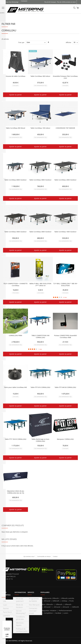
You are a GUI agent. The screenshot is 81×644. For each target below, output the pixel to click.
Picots (71, 601)
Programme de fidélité (34, 600)
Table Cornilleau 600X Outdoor (16, 180)
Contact (55, 556)
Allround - (66, 607)
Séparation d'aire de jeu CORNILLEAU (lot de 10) (16, 492)
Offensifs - (68, 604)
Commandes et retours (44, 556)
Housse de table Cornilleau (16, 76)
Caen (5, 605)
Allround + (48, 607)
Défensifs (56, 601)
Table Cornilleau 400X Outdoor (40, 180)
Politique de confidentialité (22, 630)
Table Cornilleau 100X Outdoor (65, 232)
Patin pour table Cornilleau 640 (16, 387)
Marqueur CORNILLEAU (65, 439)
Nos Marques (34, 605)
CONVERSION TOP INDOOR (65, 128)
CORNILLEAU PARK (16, 335)
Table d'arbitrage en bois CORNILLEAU (40, 440)
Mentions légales (20, 624)
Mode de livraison (20, 606)
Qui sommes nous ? (29, 556)
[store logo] (25, 10)
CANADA (6, 616)
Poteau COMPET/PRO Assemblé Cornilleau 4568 (65, 336)
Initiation (53, 610)
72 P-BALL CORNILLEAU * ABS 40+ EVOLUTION (65, 285)
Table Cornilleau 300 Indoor (40, 76)
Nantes (6, 608)
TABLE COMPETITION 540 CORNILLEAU (40, 336)
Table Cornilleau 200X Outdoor (65, 180)
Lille (5, 601)
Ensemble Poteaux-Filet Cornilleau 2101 (65, 77)
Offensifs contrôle (68, 598)
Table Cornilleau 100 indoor (40, 128)
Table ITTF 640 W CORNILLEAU (65, 387)
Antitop (64, 601)
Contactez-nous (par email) (33, 611)
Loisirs (66, 613)
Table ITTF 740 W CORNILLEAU (16, 439)
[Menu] (11, 622)
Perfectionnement (65, 610)
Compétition (48, 613)
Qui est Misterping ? (21, 612)
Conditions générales (20, 618)
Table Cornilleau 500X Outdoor (16, 232)
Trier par (21, 42)
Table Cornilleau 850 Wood (16, 128)
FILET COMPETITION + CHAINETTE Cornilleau (16, 285)
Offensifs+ (50, 604)
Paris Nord (7, 612)
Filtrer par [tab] (8, 24)
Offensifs (55, 598)
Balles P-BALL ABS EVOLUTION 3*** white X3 (40, 285)
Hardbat (58, 613)
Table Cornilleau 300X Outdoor (40, 232)
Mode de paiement (20, 600)
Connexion (24, 1)
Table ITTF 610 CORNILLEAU (40, 387)
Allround (47, 601)
